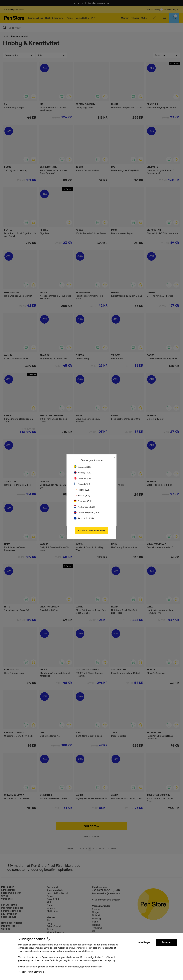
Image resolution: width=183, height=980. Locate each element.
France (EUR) (82, 495)
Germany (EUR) (83, 501)
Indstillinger (144, 942)
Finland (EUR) (82, 484)
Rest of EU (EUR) (84, 518)
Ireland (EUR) (82, 490)
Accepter (166, 942)
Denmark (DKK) (83, 478)
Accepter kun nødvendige (32, 972)
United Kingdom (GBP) (86, 513)
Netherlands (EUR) (84, 507)
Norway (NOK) (82, 473)
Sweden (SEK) (82, 467)
